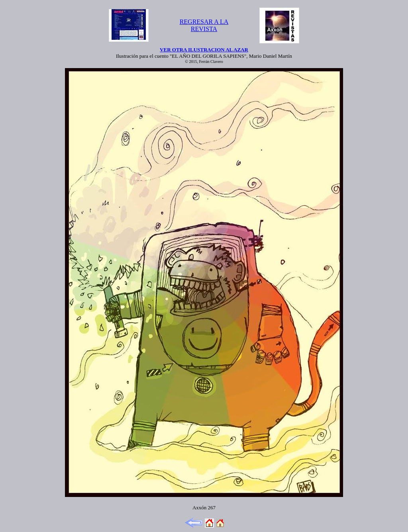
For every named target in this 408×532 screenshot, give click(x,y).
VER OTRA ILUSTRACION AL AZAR (204, 50)
